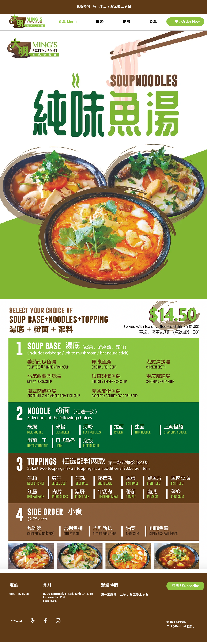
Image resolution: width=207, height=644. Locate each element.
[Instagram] (58, 621)
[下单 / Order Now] (185, 22)
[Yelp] (33, 621)
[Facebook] (45, 621)
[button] (185, 586)
